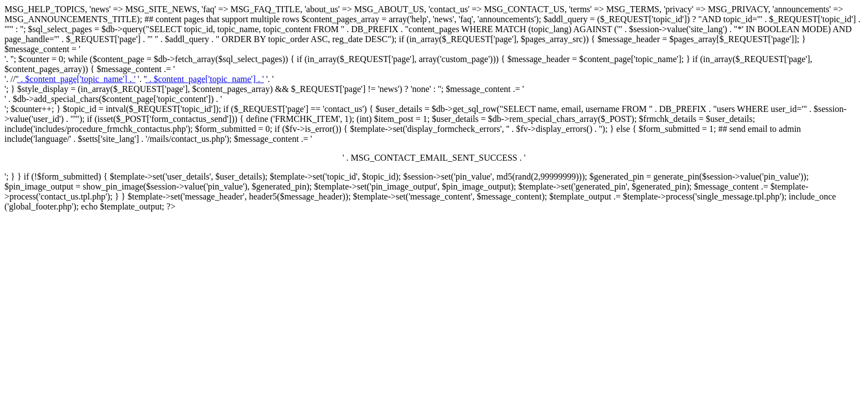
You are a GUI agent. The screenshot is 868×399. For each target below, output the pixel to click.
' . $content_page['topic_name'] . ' (76, 79)
